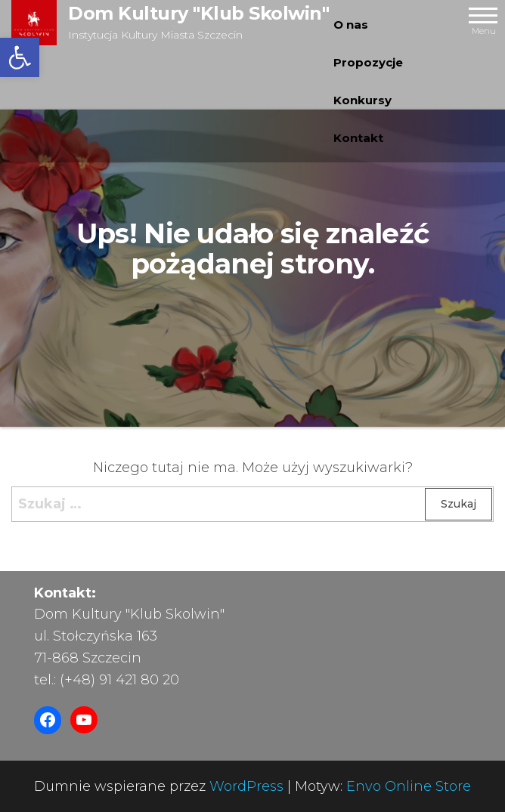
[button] (20, 57)
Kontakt (358, 138)
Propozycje (368, 62)
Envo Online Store (409, 786)
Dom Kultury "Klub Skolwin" (199, 13)
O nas (351, 25)
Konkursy (362, 100)
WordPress (246, 786)
